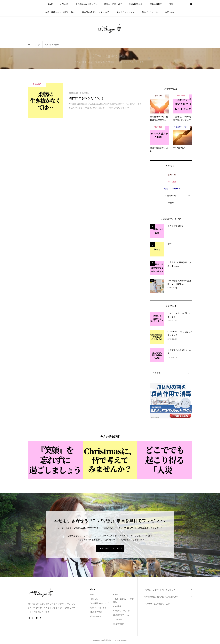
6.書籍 (116, 595)
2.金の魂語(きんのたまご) (99, 603)
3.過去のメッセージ (171, 189)
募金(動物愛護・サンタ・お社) (95, 12)
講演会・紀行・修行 (113, 4)
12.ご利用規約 (119, 624)
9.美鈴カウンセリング (122, 611)
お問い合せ (170, 12)
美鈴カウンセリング (125, 12)
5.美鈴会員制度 (95, 616)
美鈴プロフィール (150, 12)
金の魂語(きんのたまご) (86, 4)
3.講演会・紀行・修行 (98, 608)
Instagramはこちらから (110, 548)
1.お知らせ (171, 174)
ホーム (92, 595)
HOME (50, 4)
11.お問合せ (118, 620)
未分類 (171, 203)
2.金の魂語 (171, 182)
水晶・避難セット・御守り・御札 (60, 12)
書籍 (171, 4)
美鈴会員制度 (156, 4)
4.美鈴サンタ (171, 196)
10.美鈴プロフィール (121, 615)
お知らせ (64, 4)
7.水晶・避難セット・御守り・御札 (125, 600)
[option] (55, 460)
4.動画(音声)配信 (96, 612)
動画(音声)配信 (136, 4)
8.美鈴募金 (117, 606)
